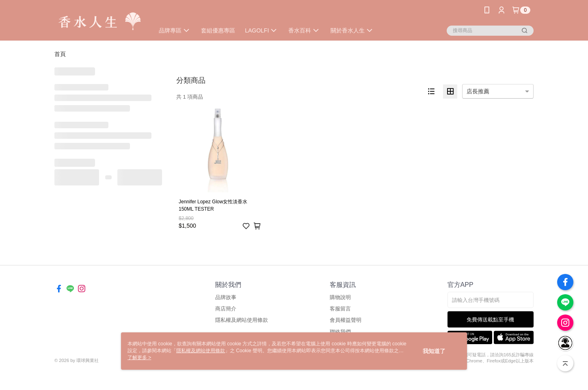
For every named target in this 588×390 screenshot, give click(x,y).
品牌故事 (226, 297)
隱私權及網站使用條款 (242, 320)
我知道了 (434, 351)
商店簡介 (226, 309)
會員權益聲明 (346, 320)
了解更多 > (139, 358)
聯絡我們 (340, 332)
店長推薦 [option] (478, 91)
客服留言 (340, 309)
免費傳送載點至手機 (490, 320)
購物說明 (340, 297)
